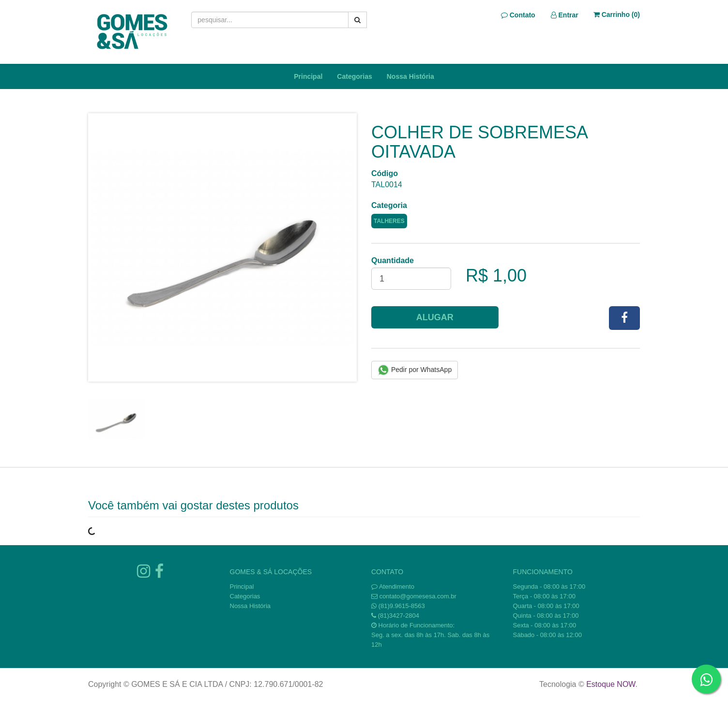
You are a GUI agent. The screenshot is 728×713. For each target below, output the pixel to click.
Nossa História (410, 76)
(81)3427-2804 (399, 616)
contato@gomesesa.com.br (418, 596)
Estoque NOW (611, 684)
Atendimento (393, 587)
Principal (308, 76)
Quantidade (393, 260)
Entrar (565, 15)
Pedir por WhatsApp (415, 370)
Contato (518, 15)
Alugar (435, 317)
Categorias (354, 76)
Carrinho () (617, 15)
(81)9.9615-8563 (402, 606)
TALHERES (389, 221)
